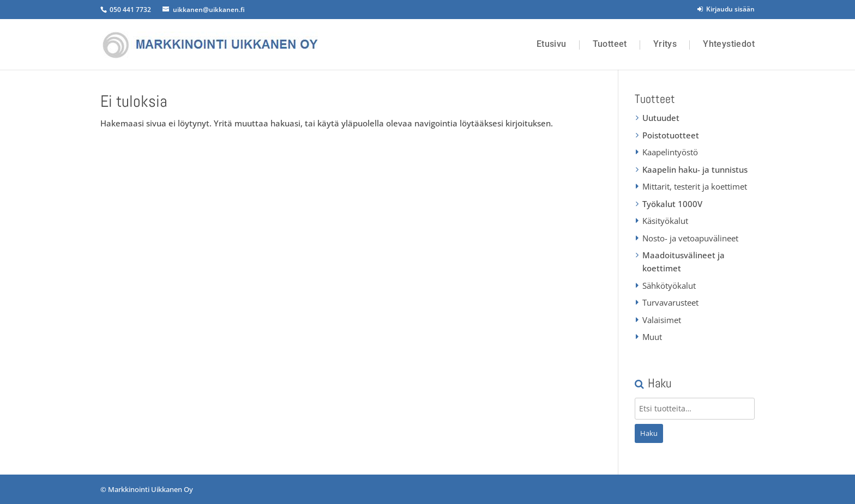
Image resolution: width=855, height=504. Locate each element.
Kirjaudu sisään (726, 9)
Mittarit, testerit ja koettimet (695, 186)
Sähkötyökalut (669, 286)
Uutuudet (661, 118)
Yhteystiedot (729, 44)
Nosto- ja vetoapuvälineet (690, 238)
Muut (652, 337)
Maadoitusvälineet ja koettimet (684, 262)
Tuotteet (610, 44)
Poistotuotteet (671, 135)
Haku (649, 433)
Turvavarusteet (670, 302)
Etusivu (552, 44)
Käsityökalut (665, 221)
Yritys (665, 44)
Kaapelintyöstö (670, 152)
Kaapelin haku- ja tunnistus (695, 169)
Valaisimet (662, 320)
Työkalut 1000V (672, 204)
